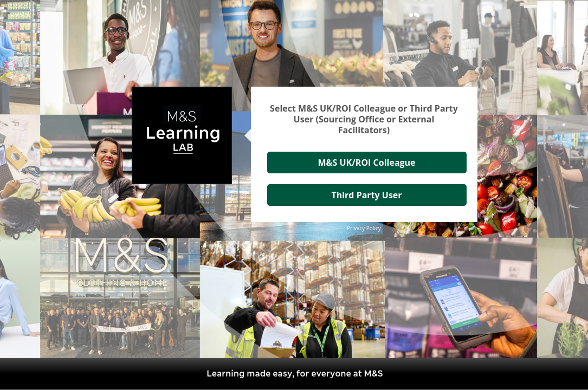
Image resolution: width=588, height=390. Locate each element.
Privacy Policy (364, 228)
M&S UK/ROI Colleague (366, 162)
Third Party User (366, 195)
